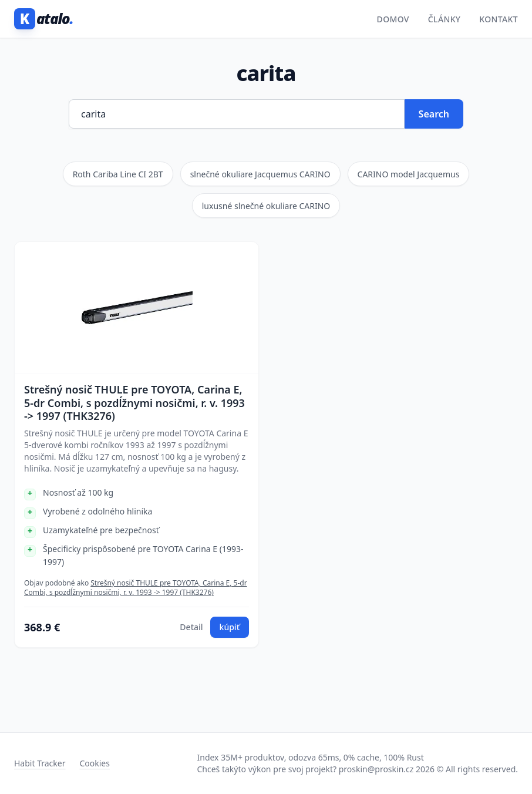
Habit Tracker (40, 763)
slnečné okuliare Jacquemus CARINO (260, 174)
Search (434, 114)
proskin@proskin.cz (376, 769)
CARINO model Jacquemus (409, 174)
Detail (191, 627)
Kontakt (499, 19)
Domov (393, 19)
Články (445, 19)
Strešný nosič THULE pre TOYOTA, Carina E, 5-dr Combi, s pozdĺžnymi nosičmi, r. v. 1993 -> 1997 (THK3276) (134, 403)
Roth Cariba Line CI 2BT (118, 174)
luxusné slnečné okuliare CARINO (266, 206)
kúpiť (230, 627)
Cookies (94, 763)
